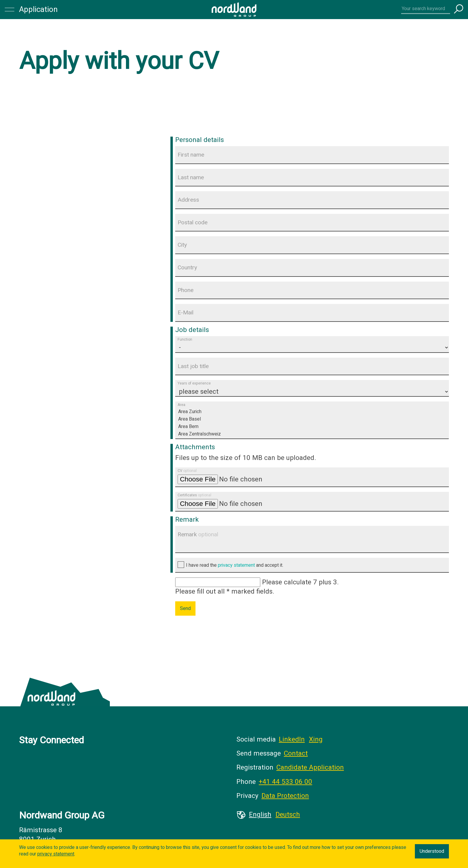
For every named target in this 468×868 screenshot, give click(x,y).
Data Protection (285, 796)
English (260, 815)
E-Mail (185, 313)
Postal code (193, 223)
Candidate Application (310, 767)
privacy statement (236, 565)
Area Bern (312, 427)
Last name (191, 177)
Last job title (193, 366)
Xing (316, 739)
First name (191, 155)
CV (187, 471)
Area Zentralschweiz (312, 434)
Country (187, 268)
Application (38, 10)
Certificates (194, 495)
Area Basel (312, 419)
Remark (198, 535)
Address (188, 200)
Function (185, 339)
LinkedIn (292, 739)
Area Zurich (312, 412)
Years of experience (194, 384)
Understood (432, 851)
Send (185, 608)
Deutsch (288, 815)
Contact (296, 753)
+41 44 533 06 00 (285, 782)
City (182, 245)
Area (181, 405)
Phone (185, 290)
